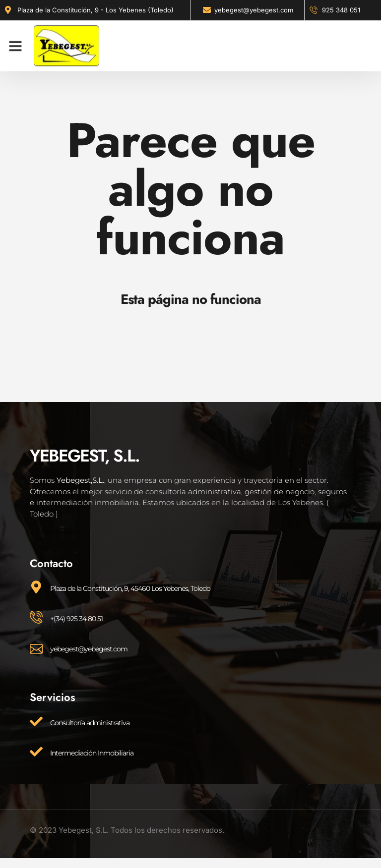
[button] (15, 42)
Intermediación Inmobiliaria (92, 753)
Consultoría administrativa (90, 723)
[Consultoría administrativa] (36, 721)
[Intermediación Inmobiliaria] (36, 752)
